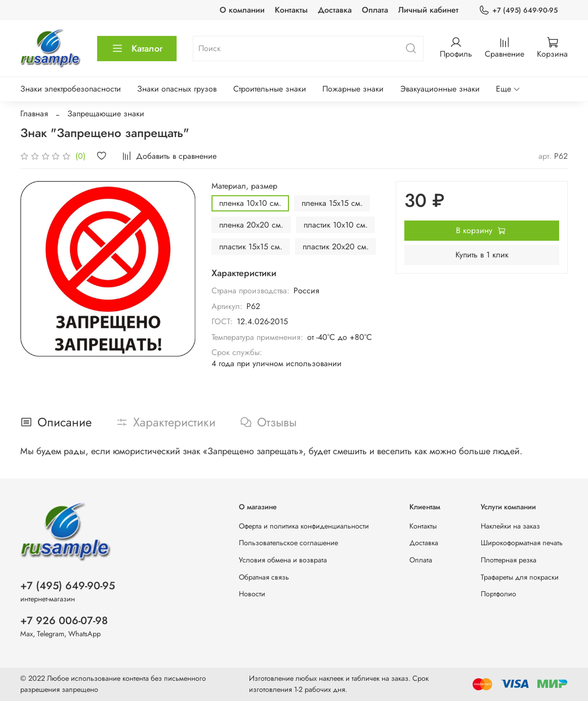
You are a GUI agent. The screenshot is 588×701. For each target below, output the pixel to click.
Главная (34, 114)
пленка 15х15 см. (332, 203)
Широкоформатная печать (522, 543)
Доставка (335, 10)
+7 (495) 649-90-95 (518, 10)
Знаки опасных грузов (177, 89)
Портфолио (498, 594)
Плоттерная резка (509, 560)
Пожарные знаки (353, 89)
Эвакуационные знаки (440, 89)
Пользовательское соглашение (288, 543)
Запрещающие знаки (106, 114)
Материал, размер (244, 186)
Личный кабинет (428, 10)
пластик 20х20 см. (336, 247)
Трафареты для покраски (520, 577)
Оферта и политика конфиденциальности (304, 526)
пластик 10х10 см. (336, 225)
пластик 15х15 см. (251, 247)
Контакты (291, 10)
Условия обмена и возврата (283, 560)
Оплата (375, 10)
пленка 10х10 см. (250, 203)
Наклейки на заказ (510, 526)
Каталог (137, 49)
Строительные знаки (270, 89)
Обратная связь (264, 577)
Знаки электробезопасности (71, 89)
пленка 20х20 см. (251, 225)
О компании (242, 10)
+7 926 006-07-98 (64, 621)
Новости (252, 594)
